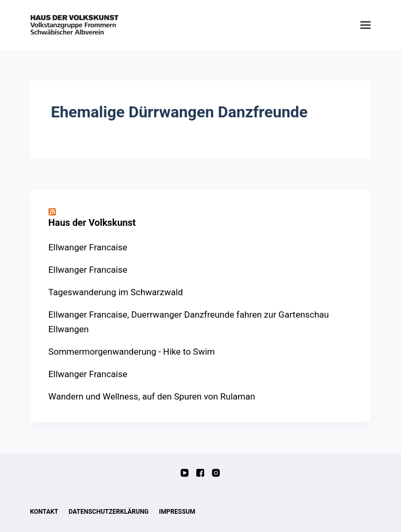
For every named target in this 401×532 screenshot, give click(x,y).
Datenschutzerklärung (109, 512)
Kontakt (44, 512)
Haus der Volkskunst (92, 222)
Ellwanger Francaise (88, 247)
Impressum (177, 512)
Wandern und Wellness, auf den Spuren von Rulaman (152, 396)
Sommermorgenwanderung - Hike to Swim (132, 352)
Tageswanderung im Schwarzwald (116, 292)
